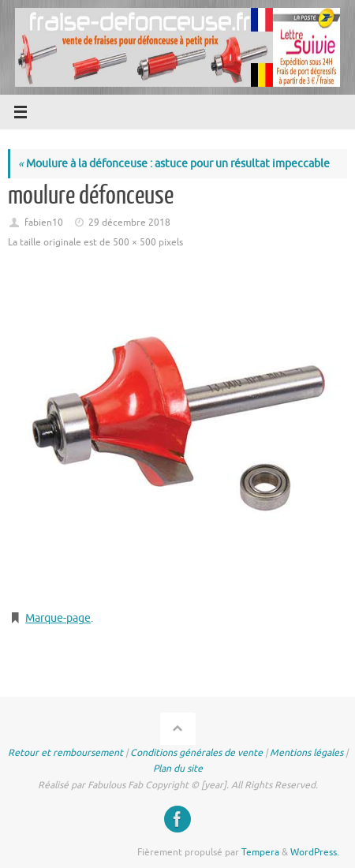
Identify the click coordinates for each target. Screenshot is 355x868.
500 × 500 (135, 242)
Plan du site (178, 769)
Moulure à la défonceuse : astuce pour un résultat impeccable (174, 164)
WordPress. (315, 852)
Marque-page (58, 618)
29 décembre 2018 (129, 223)
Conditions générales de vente (196, 753)
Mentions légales (306, 753)
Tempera (260, 852)
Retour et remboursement (65, 753)
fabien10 (44, 223)
